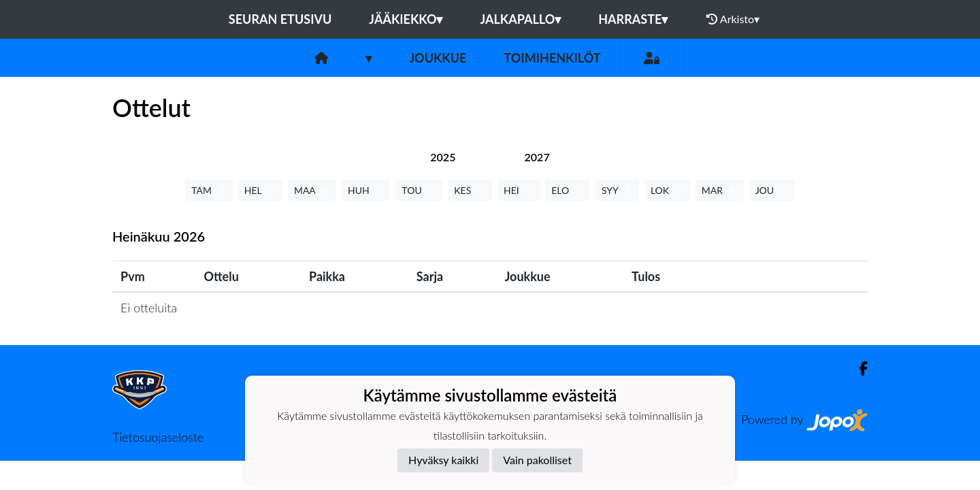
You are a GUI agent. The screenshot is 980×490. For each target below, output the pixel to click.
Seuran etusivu (280, 19)
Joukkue (438, 58)
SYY (617, 190)
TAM (209, 190)
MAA (312, 190)
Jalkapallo (520, 19)
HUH (366, 190)
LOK (667, 190)
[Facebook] (858, 369)
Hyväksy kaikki (443, 460)
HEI (519, 190)
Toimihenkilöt (552, 58)
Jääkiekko (406, 19)
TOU (419, 190)
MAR (720, 190)
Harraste (633, 19)
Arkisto (733, 19)
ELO (568, 190)
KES (470, 190)
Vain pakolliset (537, 460)
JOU (772, 190)
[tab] (443, 157)
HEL (260, 190)
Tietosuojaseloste (158, 437)
